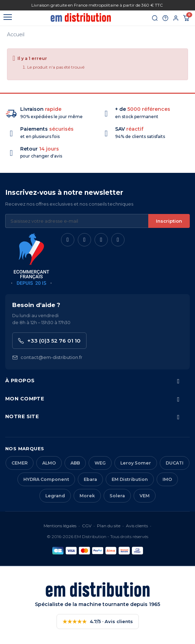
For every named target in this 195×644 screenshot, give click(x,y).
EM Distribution (130, 479)
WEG (100, 463)
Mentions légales (60, 526)
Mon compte (25, 399)
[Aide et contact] (165, 18)
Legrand (55, 496)
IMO (167, 479)
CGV (87, 526)
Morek (87, 496)
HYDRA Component (46, 479)
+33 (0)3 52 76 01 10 (49, 341)
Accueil (16, 34)
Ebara (90, 479)
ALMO (49, 463)
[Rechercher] (155, 18)
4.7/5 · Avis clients (98, 622)
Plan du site (109, 526)
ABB (75, 463)
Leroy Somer (136, 463)
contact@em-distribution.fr (47, 357)
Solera (117, 496)
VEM (145, 496)
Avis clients (137, 526)
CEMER (20, 463)
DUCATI (175, 463)
